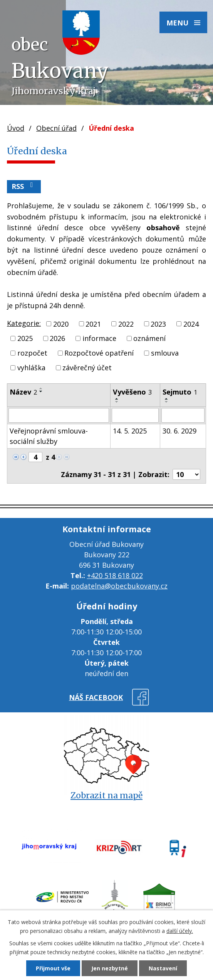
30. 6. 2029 (179, 431)
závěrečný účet (87, 368)
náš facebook (96, 697)
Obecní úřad (56, 128)
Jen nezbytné (110, 968)
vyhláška (31, 368)
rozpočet (32, 353)
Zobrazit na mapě (106, 795)
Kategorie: (24, 323)
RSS (24, 186)
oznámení (149, 338)
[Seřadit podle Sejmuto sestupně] (167, 402)
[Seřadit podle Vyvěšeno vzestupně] (117, 399)
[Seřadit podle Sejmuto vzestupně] (167, 399)
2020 (61, 324)
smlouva (165, 353)
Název (23, 392)
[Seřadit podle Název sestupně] (41, 391)
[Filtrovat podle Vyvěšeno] (135, 415)
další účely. (180, 931)
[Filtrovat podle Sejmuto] (183, 415)
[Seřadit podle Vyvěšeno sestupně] (117, 402)
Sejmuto (180, 392)
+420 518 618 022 (115, 575)
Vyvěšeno (132, 392)
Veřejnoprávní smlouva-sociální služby (49, 436)
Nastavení (163, 968)
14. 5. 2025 (130, 431)
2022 (126, 324)
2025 (25, 338)
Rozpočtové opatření (99, 353)
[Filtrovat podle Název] (59, 415)
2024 (191, 324)
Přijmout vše (53, 968)
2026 (57, 338)
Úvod (16, 128)
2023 (158, 324)
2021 (93, 324)
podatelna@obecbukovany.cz (119, 586)
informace (99, 338)
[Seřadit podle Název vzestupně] (41, 388)
